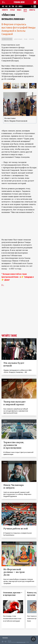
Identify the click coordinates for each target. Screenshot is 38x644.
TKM (13, 6)
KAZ (3, 6)
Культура (31, 39)
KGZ (6, 6)
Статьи (12, 10)
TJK (10, 6)
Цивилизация (18, 39)
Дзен (7, 280)
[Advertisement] (19, 309)
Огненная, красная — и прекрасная (13, 594)
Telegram (28, 277)
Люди (26, 39)
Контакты (5, 638)
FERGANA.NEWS (19, 2)
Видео (19, 10)
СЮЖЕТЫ (32, 10)
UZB (16, 6)
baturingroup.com (21, 642)
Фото (25, 10)
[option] (7, 86)
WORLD (20, 6)
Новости (5, 10)
